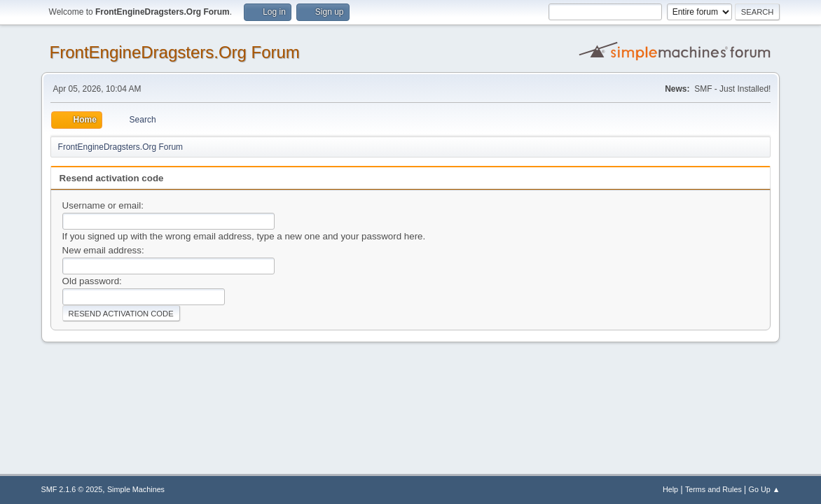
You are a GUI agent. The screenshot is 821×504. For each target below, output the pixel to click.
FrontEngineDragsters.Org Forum (175, 52)
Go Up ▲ (765, 489)
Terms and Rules (713, 489)
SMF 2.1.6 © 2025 (72, 489)
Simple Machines (136, 489)
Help (670, 489)
